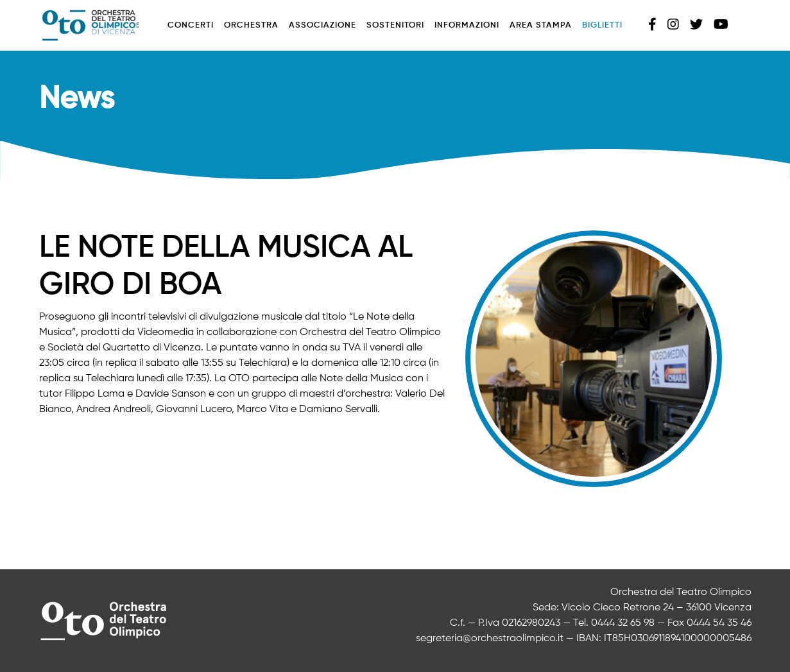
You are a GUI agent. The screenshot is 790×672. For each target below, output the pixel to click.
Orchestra (251, 25)
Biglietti (602, 25)
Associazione (322, 25)
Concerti (191, 25)
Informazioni (467, 25)
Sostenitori (395, 25)
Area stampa (541, 25)
